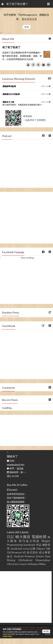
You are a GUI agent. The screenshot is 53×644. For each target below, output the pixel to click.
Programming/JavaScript (21, 545)
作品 (39, 545)
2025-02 (46, 94)
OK (46, 631)
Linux (26, 549)
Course (23, 564)
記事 (33, 549)
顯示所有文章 (29, 19)
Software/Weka (37, 564)
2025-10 (46, 86)
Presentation (43, 560)
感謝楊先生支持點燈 (11, 94)
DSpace (41, 549)
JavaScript (16, 549)
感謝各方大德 (8, 102)
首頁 (27, 27)
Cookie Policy (7, 636)
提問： (15, 468)
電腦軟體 (39, 537)
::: (1, 9)
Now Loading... (28, 258)
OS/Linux (12, 564)
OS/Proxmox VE (16, 552)
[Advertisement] (26, 218)
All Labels (22, 532)
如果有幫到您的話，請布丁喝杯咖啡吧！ (17, 498)
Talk (48, 549)
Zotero (40, 556)
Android (19, 556)
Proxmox (30, 556)
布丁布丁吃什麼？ (17, 4)
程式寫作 (32, 552)
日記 (11, 537)
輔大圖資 (23, 537)
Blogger (46, 541)
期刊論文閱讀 (29, 541)
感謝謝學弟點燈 (9, 86)
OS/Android (25, 560)
